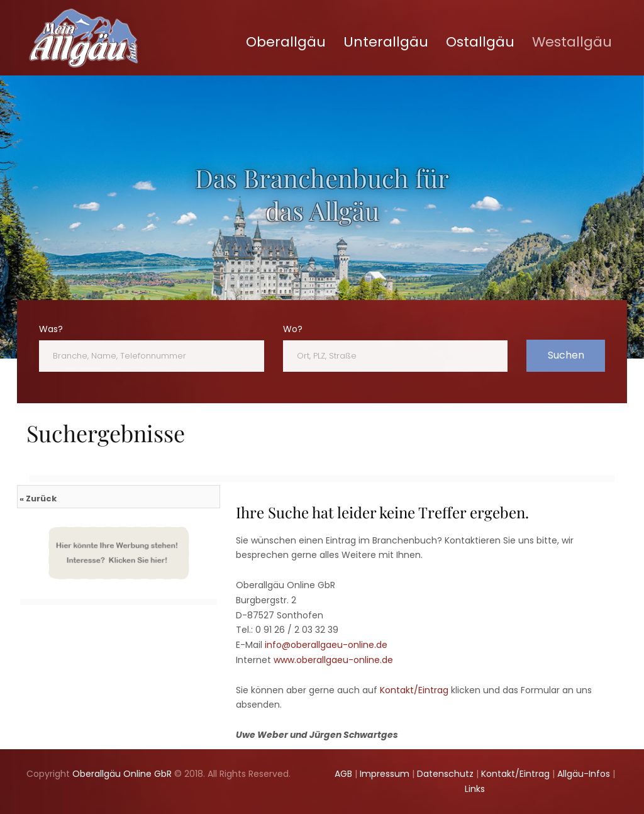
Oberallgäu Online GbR (122, 774)
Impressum (385, 774)
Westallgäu (572, 42)
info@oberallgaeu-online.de (326, 645)
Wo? (293, 329)
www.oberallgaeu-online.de (333, 660)
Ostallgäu (480, 42)
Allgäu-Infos (584, 774)
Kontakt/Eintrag (414, 690)
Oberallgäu (286, 42)
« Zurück (38, 499)
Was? (51, 329)
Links (475, 789)
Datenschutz (445, 774)
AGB (343, 774)
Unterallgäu (386, 42)
